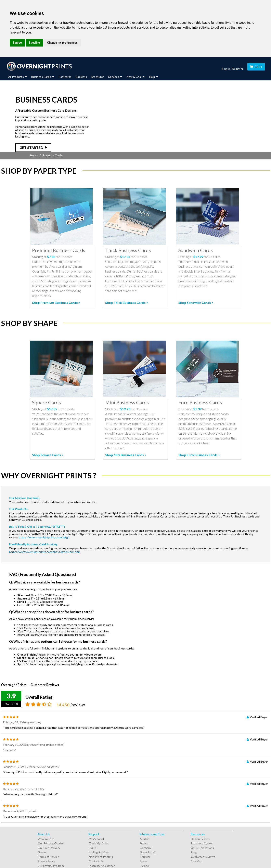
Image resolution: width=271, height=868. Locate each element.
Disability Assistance (102, 866)
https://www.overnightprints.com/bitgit (44, 537)
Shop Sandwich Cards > (196, 303)
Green (42, 852)
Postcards (65, 77)
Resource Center (202, 843)
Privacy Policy (46, 861)
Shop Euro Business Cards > (199, 455)
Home (34, 155)
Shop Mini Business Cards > (126, 455)
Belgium (145, 857)
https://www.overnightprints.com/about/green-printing (44, 552)
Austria (144, 839)
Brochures (98, 77)
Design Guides (200, 839)
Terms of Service (48, 857)
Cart (256, 67)
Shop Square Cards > (48, 455)
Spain (143, 861)
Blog (194, 852)
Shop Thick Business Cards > (127, 303)
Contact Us (96, 861)
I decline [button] (34, 43)
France (144, 843)
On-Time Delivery (49, 848)
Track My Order (99, 843)
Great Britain (148, 852)
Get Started (31, 148)
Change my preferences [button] (62, 43)
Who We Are (46, 839)
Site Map (197, 861)
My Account (96, 839)
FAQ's (93, 848)
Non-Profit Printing (101, 857)
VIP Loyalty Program (51, 866)
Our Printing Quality (51, 843)
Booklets (81, 77)
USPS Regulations (202, 848)
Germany (146, 848)
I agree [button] (17, 43)
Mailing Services (99, 852)
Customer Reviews (203, 857)
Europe (144, 866)
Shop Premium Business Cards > (56, 303)
